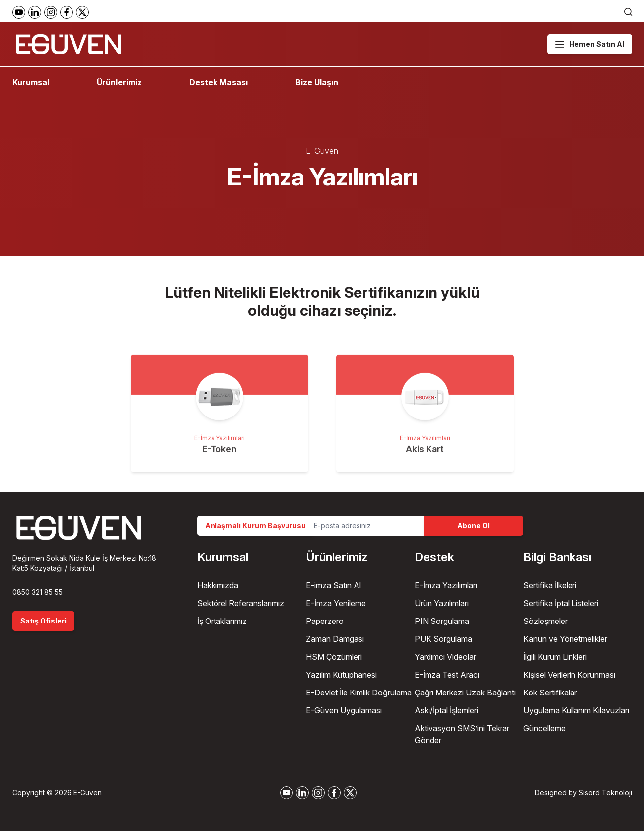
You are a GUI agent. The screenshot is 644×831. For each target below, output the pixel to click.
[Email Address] (365, 526)
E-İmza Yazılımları (446, 585)
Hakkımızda (218, 585)
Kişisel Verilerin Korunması (569, 675)
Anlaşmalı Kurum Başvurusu (255, 525)
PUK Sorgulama (443, 639)
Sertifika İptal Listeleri (561, 603)
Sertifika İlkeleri (550, 585)
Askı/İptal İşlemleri (446, 710)
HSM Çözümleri (334, 657)
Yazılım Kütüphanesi (341, 675)
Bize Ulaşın (317, 82)
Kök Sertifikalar (550, 692)
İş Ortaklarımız (222, 621)
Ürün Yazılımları (442, 603)
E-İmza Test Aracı (447, 675)
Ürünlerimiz (119, 82)
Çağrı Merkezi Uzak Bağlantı (465, 692)
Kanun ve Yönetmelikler (565, 639)
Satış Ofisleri (43, 621)
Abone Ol (473, 525)
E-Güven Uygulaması (344, 710)
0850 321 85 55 (37, 592)
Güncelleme (544, 728)
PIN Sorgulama (442, 621)
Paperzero (325, 621)
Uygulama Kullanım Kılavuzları (576, 710)
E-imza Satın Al (333, 585)
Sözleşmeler (545, 621)
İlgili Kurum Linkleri (555, 657)
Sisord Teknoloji (606, 793)
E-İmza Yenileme (336, 603)
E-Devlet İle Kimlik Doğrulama (359, 692)
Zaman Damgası (335, 639)
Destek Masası (218, 82)
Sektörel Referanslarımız (241, 603)
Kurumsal (31, 82)
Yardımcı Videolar (445, 657)
